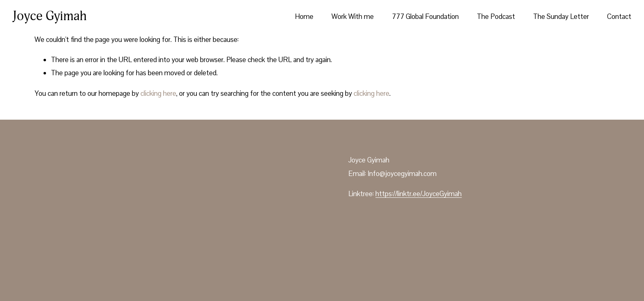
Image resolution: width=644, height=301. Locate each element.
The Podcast (496, 16)
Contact (619, 16)
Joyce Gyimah (50, 16)
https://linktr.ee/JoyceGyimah (419, 194)
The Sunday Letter (561, 16)
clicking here (158, 93)
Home (304, 16)
